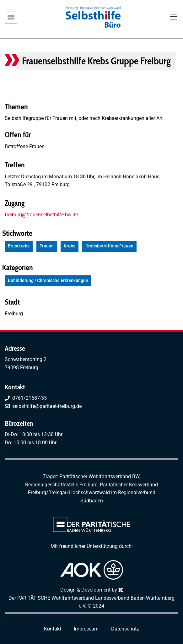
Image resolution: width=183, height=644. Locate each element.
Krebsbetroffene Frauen (109, 246)
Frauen (47, 246)
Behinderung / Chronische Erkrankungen (48, 281)
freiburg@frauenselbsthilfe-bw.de (41, 215)
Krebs (70, 246)
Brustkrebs (19, 246)
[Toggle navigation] (174, 17)
